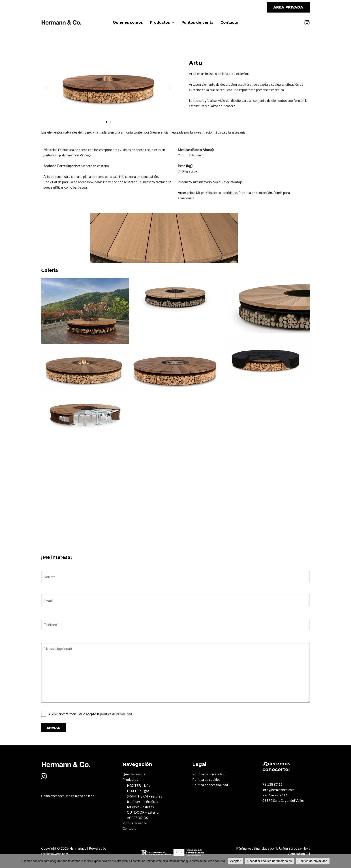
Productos (162, 23)
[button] (288, 7)
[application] (172, 23)
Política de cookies (206, 779)
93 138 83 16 (272, 784)
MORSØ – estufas (140, 807)
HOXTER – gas (138, 791)
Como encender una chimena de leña (68, 796)
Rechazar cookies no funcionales (270, 861)
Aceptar (235, 861)
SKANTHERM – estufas (144, 796)
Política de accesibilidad (210, 785)
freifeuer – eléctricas (142, 802)
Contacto (229, 22)
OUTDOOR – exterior (143, 812)
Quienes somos (128, 22)
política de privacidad (116, 714)
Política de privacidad (208, 774)
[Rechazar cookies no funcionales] (345, 861)
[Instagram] (307, 23)
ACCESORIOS (137, 818)
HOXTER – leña (139, 785)
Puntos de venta (197, 22)
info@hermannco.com (278, 790)
